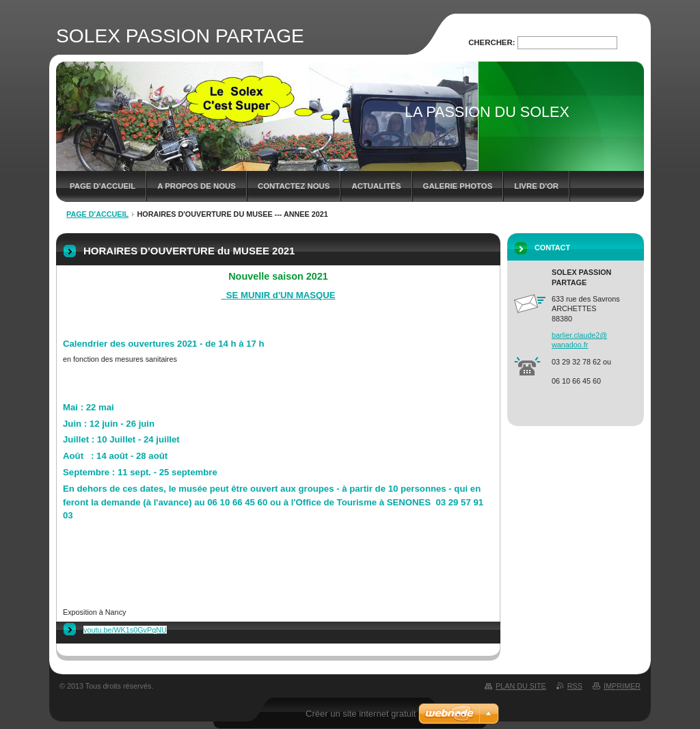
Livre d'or (536, 186)
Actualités (376, 186)
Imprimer (622, 686)
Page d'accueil (103, 186)
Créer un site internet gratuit (361, 714)
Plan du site (521, 686)
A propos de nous (197, 186)
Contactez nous (294, 186)
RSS (575, 686)
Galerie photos (458, 186)
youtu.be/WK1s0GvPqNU (125, 630)
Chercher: (492, 42)
